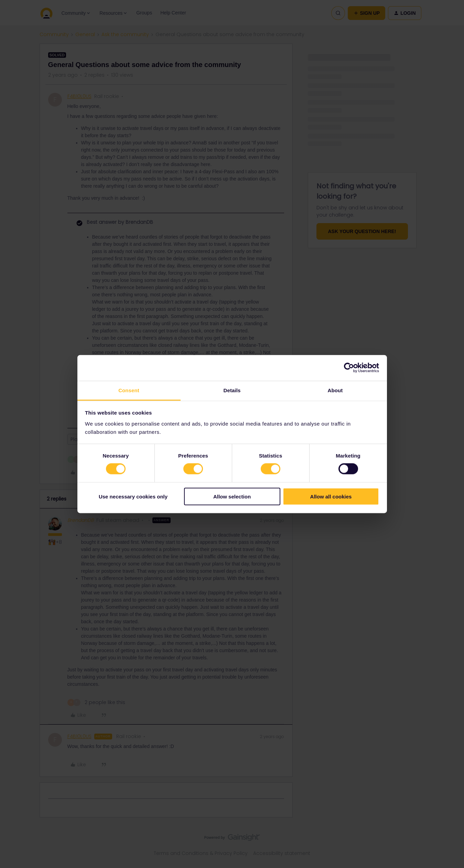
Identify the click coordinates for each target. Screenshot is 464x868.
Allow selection (232, 496)
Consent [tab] (129, 390)
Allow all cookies (331, 496)
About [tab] (335, 390)
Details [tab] (232, 390)
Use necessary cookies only (133, 496)
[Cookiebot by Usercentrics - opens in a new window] (349, 368)
